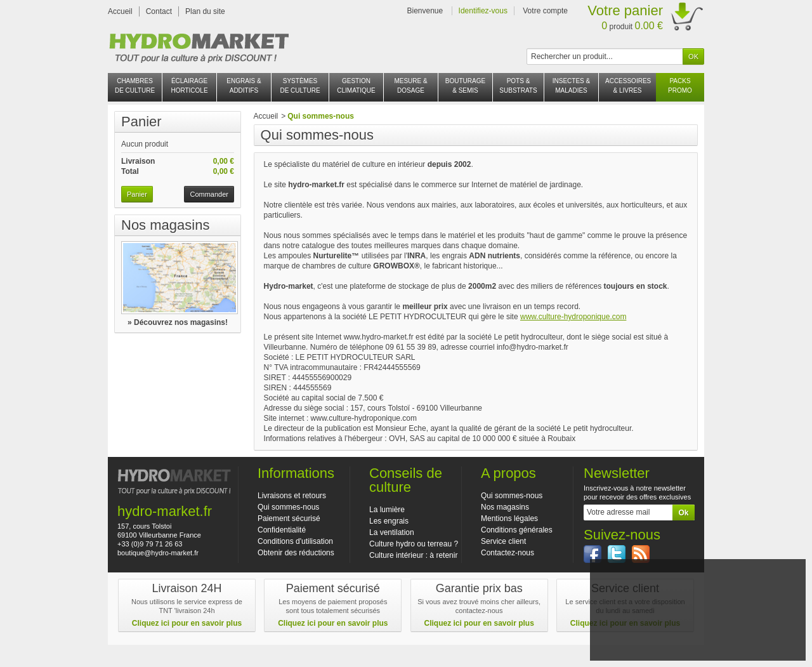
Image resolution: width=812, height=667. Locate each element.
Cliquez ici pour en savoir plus (187, 623)
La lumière (387, 510)
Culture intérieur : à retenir (413, 555)
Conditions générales (517, 530)
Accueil (120, 11)
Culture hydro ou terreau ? (414, 544)
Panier (141, 122)
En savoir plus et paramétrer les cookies (697, 646)
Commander (209, 194)
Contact (159, 11)
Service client (503, 541)
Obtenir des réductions (296, 553)
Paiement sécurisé (289, 518)
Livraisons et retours (292, 496)
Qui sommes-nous (288, 507)
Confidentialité (282, 530)
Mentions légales (509, 518)
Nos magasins (165, 225)
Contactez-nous (507, 553)
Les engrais (389, 521)
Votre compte (545, 11)
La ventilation (392, 532)
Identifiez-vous (483, 11)
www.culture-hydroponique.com (573, 317)
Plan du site (205, 11)
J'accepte (697, 630)
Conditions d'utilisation (295, 541)
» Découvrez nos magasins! (178, 322)
